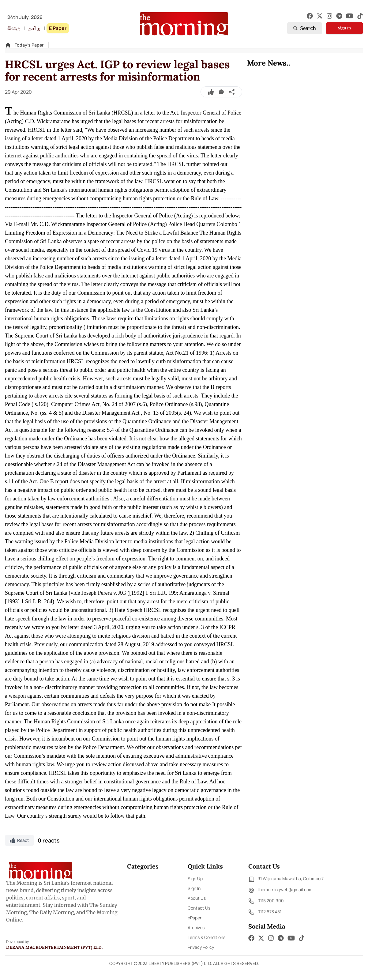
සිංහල (14, 28)
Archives (196, 927)
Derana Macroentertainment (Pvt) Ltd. (54, 947)
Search (305, 28)
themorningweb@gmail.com (280, 890)
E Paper (58, 28)
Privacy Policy (201, 947)
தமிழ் (34, 28)
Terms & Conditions (207, 937)
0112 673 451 (265, 912)
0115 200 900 (266, 901)
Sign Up (195, 878)
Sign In (344, 28)
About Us (197, 898)
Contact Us (199, 908)
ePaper (195, 918)
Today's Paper (29, 45)
